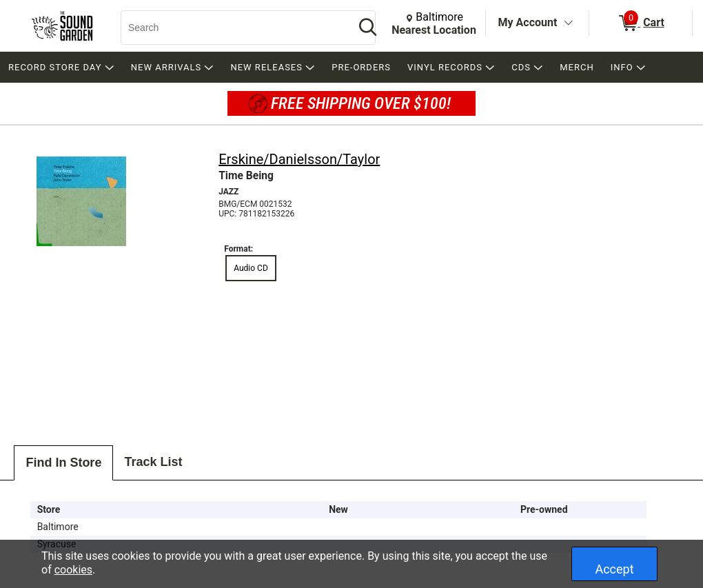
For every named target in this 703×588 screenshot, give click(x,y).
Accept (614, 569)
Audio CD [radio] (251, 268)
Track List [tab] (153, 462)
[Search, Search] (231, 28)
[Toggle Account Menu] (568, 23)
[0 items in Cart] (641, 23)
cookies (73, 570)
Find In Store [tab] (63, 463)
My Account (528, 22)
